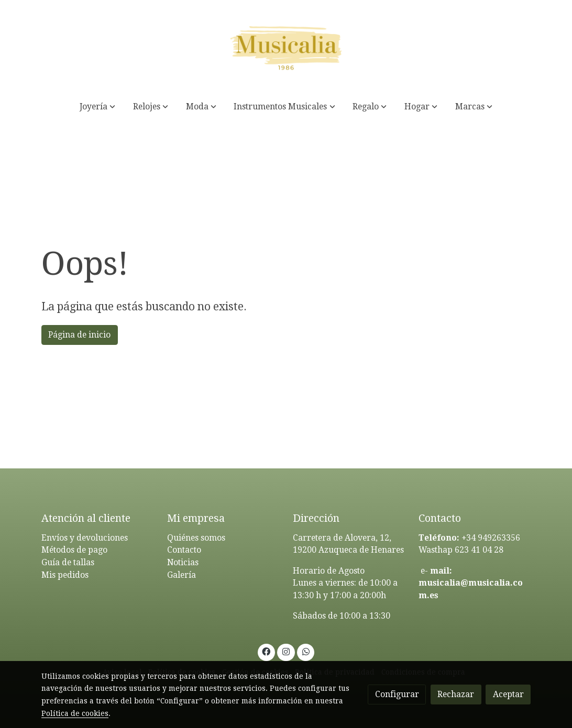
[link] (286, 46)
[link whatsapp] (306, 651)
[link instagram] (286, 651)
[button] (97, 107)
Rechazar (456, 694)
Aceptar (508, 694)
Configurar (397, 694)
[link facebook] (266, 651)
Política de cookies (75, 713)
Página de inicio (79, 335)
